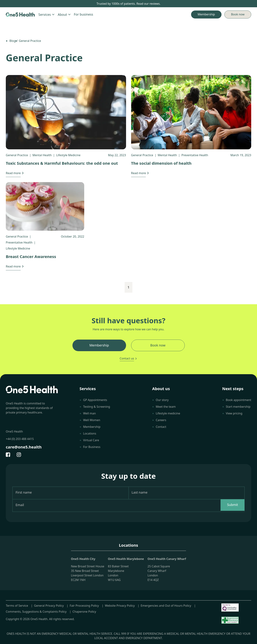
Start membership (238, 407)
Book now (238, 14)
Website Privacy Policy (120, 606)
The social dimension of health (161, 163)
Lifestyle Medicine (68, 155)
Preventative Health (195, 155)
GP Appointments (95, 400)
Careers (161, 420)
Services (47, 15)
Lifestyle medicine (168, 413)
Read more (13, 173)
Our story (162, 400)
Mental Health (42, 155)
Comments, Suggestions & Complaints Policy (36, 612)
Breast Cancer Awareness (31, 256)
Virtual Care (91, 440)
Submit (233, 505)
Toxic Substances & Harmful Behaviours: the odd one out (62, 163)
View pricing (234, 413)
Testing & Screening (97, 407)
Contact (161, 427)
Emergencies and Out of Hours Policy (166, 606)
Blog (12, 41)
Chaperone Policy (84, 612)
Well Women (92, 420)
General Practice (17, 155)
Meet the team (166, 407)
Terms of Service (17, 606)
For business (83, 14)
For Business (92, 447)
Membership (92, 427)
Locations (90, 433)
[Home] (20, 15)
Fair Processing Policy (84, 606)
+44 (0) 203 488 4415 (20, 439)
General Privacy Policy (49, 606)
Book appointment (239, 400)
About (64, 15)
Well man (89, 413)
